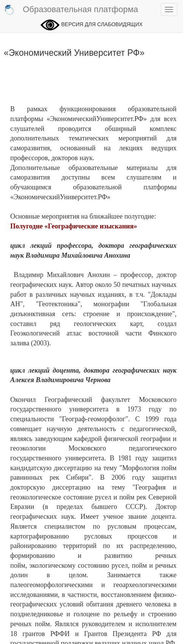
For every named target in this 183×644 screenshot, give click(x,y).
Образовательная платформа (71, 10)
